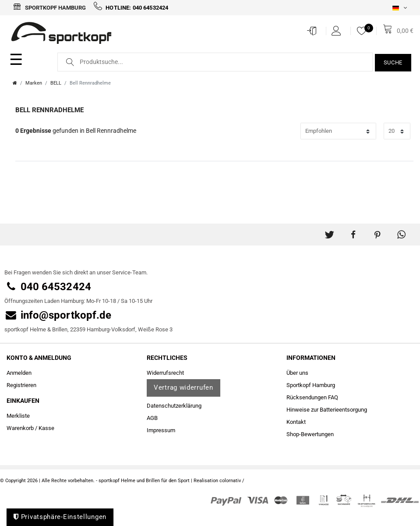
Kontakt (296, 422)
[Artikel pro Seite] (397, 131)
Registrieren (21, 385)
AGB (152, 418)
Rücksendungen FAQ (312, 397)
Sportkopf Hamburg (49, 8)
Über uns (297, 373)
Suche (393, 62)
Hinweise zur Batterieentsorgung (327, 410)
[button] (329, 231)
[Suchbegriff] (215, 62)
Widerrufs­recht (165, 373)
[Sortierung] (338, 131)
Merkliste (18, 416)
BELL (56, 83)
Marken (34, 83)
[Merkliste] (364, 31)
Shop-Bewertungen (310, 434)
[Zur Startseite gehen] (15, 83)
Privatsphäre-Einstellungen (60, 517)
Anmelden (19, 373)
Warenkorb (20, 428)
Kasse (46, 428)
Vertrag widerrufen (184, 387)
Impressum (161, 430)
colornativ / (232, 481)
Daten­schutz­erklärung (174, 406)
